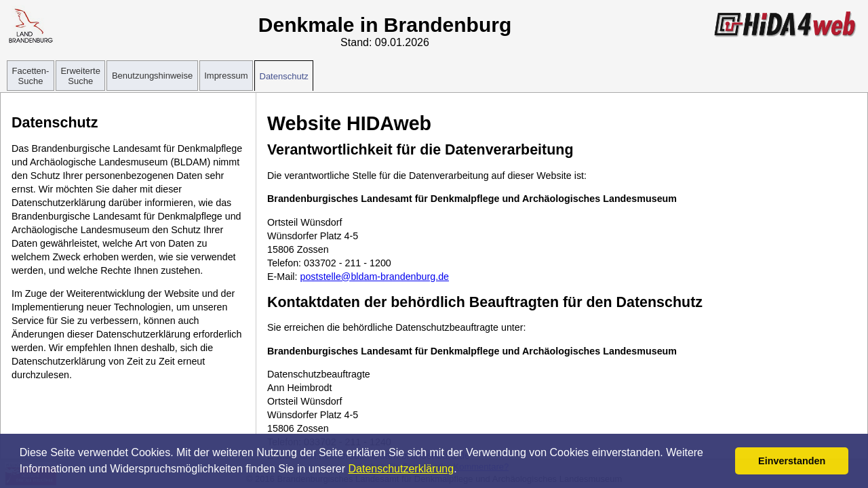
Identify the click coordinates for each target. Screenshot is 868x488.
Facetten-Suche (31, 76)
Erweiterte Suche (80, 76)
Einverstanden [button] (792, 461)
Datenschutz (284, 76)
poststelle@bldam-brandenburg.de (374, 277)
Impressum (226, 76)
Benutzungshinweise (152, 76)
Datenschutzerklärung (401, 469)
